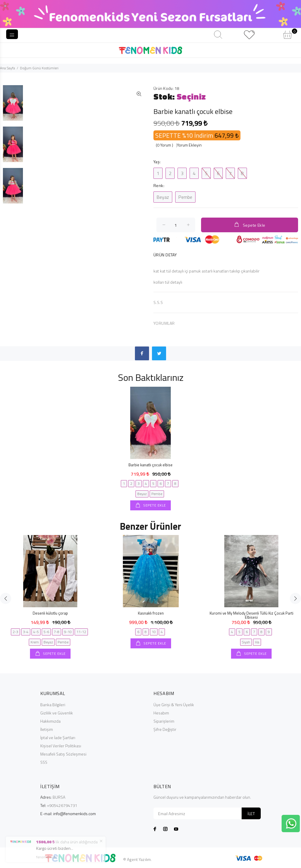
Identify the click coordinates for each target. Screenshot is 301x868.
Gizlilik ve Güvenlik (57, 713)
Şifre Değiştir (165, 729)
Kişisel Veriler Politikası (61, 746)
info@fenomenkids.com (75, 814)
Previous (6, 598)
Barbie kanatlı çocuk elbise (150, 465)
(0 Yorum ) (164, 145)
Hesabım (161, 713)
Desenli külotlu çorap (50, 613)
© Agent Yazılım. (137, 859)
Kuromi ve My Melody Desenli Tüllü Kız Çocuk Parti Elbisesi (251, 615)
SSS (44, 762)
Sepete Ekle (249, 225)
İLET (251, 814)
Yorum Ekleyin (189, 145)
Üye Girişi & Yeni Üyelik (174, 705)
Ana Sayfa (7, 68)
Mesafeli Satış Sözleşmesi (63, 754)
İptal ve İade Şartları (58, 737)
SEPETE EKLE (154, 505)
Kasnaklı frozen (151, 613)
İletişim (47, 729)
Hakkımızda (50, 721)
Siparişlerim (164, 721)
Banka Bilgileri (53, 705)
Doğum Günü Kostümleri (39, 68)
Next (295, 598)
